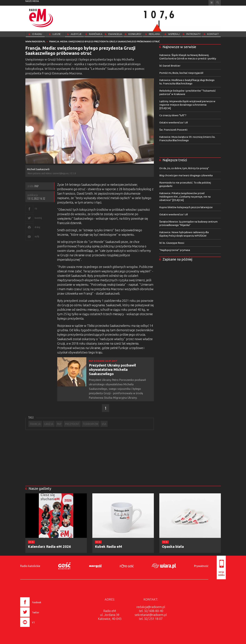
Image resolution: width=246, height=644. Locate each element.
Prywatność (201, 566)
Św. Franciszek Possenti (173, 130)
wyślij (37, 236)
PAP (59, 424)
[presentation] (38, 627)
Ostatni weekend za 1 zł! (174, 122)
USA (104, 424)
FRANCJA (35, 424)
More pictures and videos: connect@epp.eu (48, 173)
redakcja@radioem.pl (151, 607)
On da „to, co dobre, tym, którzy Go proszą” (184, 168)
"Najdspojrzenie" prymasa (175, 250)
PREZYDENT (72, 424)
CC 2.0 (73, 173)
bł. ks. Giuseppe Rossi (172, 243)
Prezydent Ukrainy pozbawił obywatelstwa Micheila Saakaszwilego (112, 369)
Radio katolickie (30, 566)
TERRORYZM (91, 424)
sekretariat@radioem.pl (151, 615)
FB (36, 209)
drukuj (37, 227)
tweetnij (38, 218)
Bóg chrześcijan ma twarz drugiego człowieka (186, 175)
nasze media (32, 1)
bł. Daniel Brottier (170, 66)
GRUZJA (49, 424)
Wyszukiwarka (218, 3)
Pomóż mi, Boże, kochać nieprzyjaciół (181, 73)
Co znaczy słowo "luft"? (173, 115)
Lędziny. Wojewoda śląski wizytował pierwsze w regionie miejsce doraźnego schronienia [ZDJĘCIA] (187, 105)
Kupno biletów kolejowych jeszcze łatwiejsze (186, 207)
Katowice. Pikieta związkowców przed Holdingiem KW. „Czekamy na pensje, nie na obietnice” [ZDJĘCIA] (185, 197)
